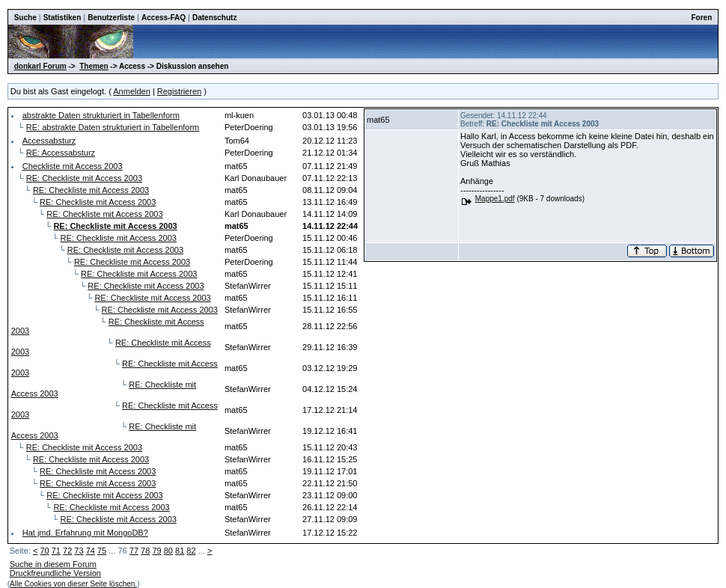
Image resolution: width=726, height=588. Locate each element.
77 (134, 551)
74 (91, 551)
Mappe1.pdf (495, 199)
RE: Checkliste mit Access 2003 (84, 178)
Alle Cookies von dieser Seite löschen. (73, 584)
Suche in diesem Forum (53, 564)
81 (180, 551)
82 (191, 551)
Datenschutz (214, 18)
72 (67, 551)
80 (168, 551)
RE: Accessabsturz (61, 153)
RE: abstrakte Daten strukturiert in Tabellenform (113, 127)
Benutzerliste (111, 18)
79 (156, 551)
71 (56, 551)
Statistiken (62, 18)
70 (44, 551)
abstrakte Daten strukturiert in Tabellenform (101, 115)
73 (79, 551)
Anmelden (132, 91)
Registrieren (179, 91)
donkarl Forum (40, 66)
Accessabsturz (49, 141)
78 (145, 551)
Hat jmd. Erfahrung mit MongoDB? (85, 533)
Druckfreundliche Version (55, 573)
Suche (25, 18)
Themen (94, 66)
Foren (702, 18)
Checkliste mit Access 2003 (73, 166)
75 (102, 551)
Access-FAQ (164, 18)
